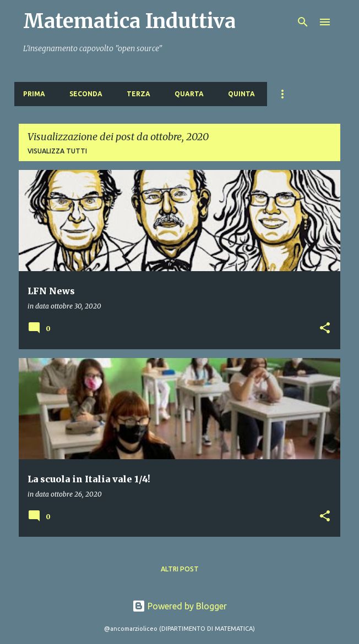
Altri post (180, 569)
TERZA (138, 94)
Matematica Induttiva (129, 21)
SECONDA (86, 94)
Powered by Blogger (179, 606)
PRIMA (34, 94)
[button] (325, 329)
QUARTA (189, 94)
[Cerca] (303, 22)
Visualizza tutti (57, 151)
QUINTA (241, 94)
